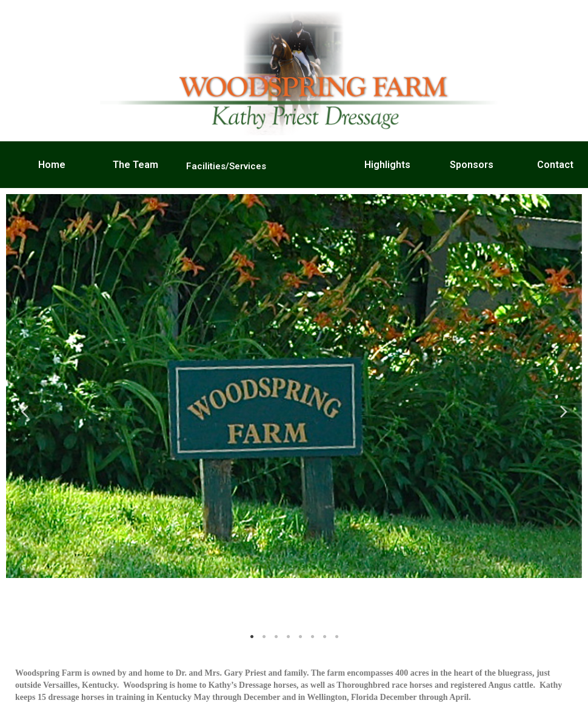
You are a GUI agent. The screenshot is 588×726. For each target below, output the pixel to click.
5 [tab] (300, 637)
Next (564, 411)
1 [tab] (252, 637)
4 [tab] (288, 637)
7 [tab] (324, 637)
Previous (24, 411)
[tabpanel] (294, 386)
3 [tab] (276, 637)
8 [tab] (336, 637)
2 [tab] (264, 637)
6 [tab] (312, 637)
